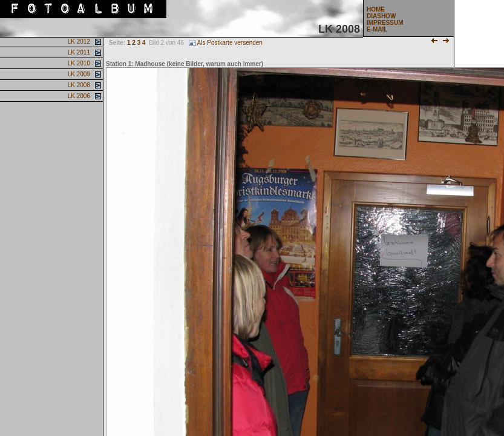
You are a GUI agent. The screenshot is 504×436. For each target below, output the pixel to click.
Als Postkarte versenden (226, 43)
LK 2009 (78, 74)
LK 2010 (78, 63)
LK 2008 (78, 85)
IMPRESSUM (385, 23)
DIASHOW (381, 16)
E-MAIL (377, 29)
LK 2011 (78, 52)
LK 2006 (78, 96)
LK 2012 (78, 41)
